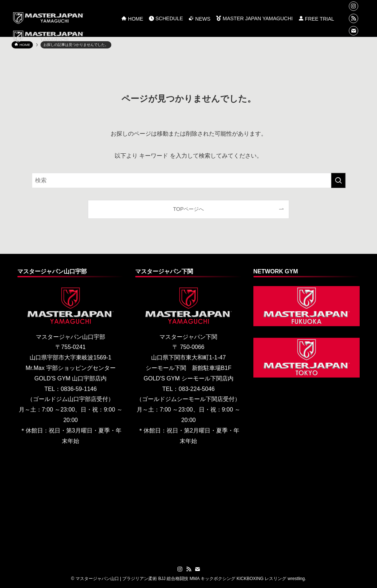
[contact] (354, 31)
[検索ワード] (189, 180)
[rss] (354, 18)
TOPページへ (188, 209)
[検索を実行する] (338, 180)
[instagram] (354, 6)
